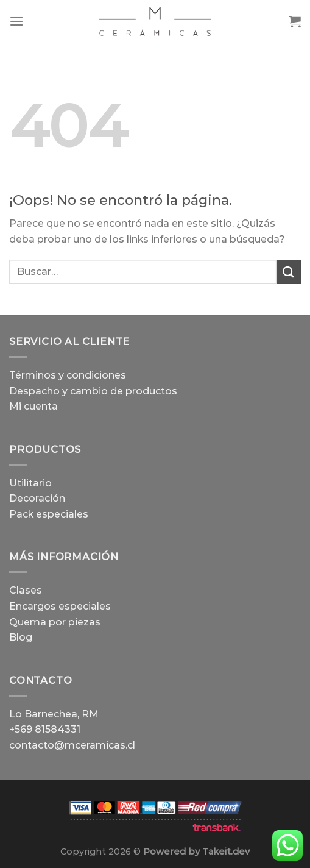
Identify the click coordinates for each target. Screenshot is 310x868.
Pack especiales (49, 514)
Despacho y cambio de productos (93, 391)
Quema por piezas (55, 622)
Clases (26, 590)
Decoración (37, 498)
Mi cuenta (33, 406)
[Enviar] (289, 272)
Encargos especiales (60, 606)
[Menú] (16, 21)
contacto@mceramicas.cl (72, 745)
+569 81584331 (45, 729)
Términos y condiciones (68, 375)
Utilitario (30, 483)
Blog (21, 637)
